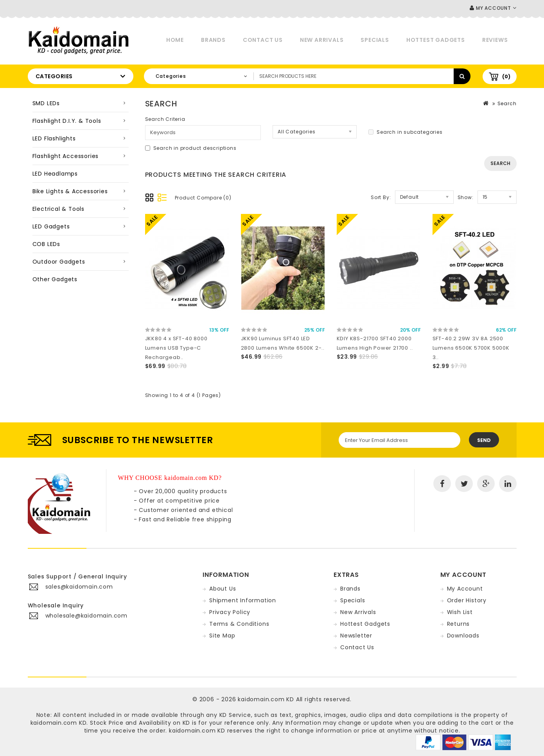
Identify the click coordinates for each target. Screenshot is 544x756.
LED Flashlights (54, 138)
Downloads (463, 636)
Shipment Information (243, 600)
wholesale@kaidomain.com (86, 616)
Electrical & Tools (58, 209)
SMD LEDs (46, 103)
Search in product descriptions (191, 148)
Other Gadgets (55, 279)
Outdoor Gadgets (59, 262)
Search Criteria (165, 119)
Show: (466, 197)
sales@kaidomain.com (79, 587)
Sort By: (381, 197)
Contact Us (263, 40)
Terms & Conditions (239, 624)
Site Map (222, 636)
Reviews (495, 40)
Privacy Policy (230, 612)
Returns (459, 624)
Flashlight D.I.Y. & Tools (67, 121)
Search (507, 103)
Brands (213, 40)
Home (175, 40)
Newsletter (356, 636)
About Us (223, 589)
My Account (465, 589)
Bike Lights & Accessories (70, 191)
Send (484, 440)
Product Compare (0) (203, 198)
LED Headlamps (55, 174)
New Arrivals (322, 40)
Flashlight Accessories (66, 156)
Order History (467, 600)
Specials (375, 40)
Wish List (460, 612)
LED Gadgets (51, 226)
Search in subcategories (405, 132)
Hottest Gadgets (436, 40)
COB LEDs (46, 244)
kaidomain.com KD (266, 699)
